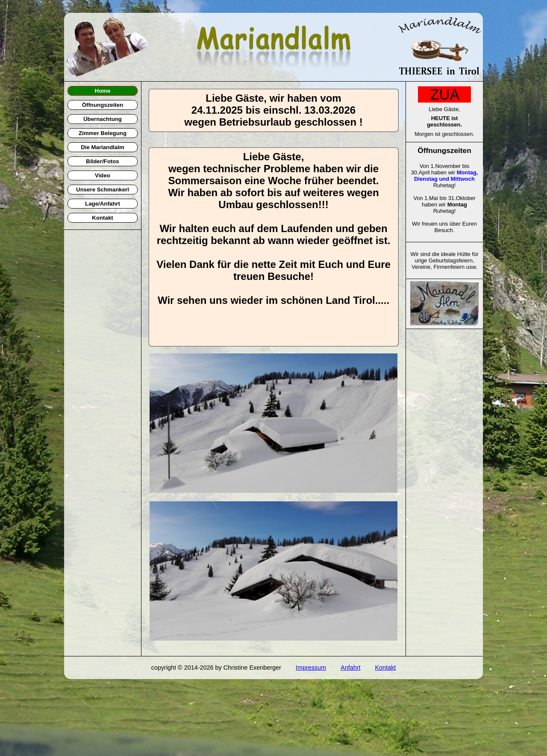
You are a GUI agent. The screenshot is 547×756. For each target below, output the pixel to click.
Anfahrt (350, 668)
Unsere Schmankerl (103, 190)
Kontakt (102, 218)
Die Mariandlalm (103, 147)
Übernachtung (103, 119)
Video (103, 175)
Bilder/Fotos (102, 161)
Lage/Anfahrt (103, 204)
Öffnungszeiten (103, 105)
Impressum (311, 668)
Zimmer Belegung (103, 133)
